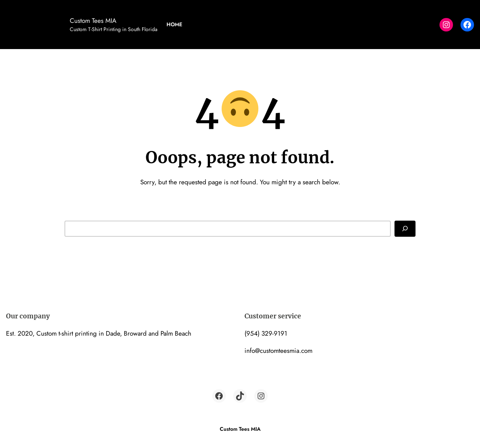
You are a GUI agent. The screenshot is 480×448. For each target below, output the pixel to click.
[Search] (405, 228)
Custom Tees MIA (93, 20)
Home (174, 24)
